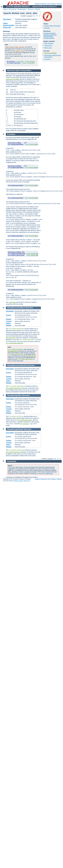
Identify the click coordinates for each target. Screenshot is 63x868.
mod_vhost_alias (19, 51)
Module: (9, 325)
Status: (6, 23)
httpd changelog (49, 43)
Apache (5, 9)
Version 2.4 (31, 9)
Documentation (22, 9)
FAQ (49, 4)
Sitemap (59, 4)
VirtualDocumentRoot (49, 33)
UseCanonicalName (50, 53)
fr (37, 16)
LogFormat (12, 302)
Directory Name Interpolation (52, 26)
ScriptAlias (25, 424)
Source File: (7, 27)
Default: (9, 319)
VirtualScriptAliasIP (49, 38)
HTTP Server (12, 9)
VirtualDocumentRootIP (50, 35)
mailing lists (49, 473)
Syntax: (9, 315)
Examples (47, 28)
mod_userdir (20, 47)
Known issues (48, 45)
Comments (47, 59)
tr (40, 16)
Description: (7, 19)
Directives (43, 4)
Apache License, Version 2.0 (22, 481)
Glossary (53, 4)
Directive (29, 308)
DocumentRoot (11, 338)
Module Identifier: (9, 25)
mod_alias (10, 47)
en (34, 16)
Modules (37, 4)
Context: (9, 321)
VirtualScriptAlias (48, 36)
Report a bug (48, 48)
